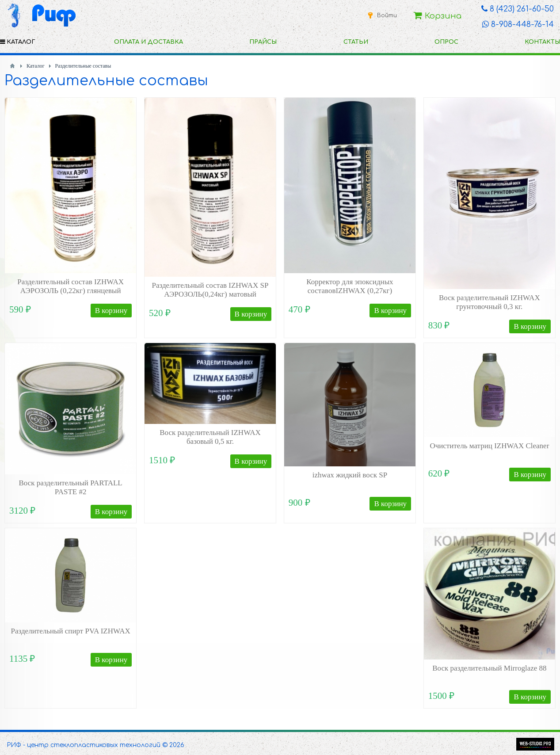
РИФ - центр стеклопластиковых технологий (84, 745)
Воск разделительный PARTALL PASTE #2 (71, 487)
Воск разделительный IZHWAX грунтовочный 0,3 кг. (490, 302)
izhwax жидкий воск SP (350, 475)
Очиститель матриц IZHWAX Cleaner (489, 446)
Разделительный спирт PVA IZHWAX (71, 631)
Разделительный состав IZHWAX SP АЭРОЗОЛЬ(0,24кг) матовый (210, 290)
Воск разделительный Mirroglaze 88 (489, 668)
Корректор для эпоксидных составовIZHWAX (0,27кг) (350, 286)
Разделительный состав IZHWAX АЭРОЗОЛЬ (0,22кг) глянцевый (70, 286)
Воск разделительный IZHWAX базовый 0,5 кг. (210, 437)
